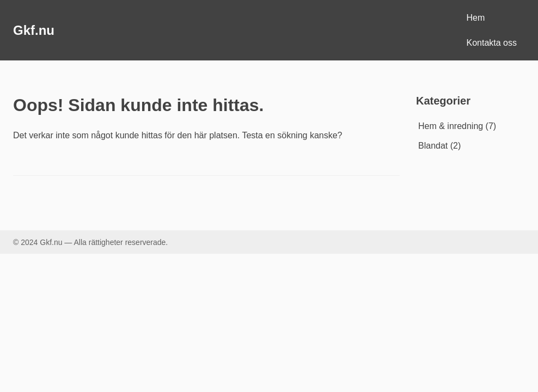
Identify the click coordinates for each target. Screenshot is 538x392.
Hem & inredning (451, 126)
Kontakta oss (492, 43)
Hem (476, 18)
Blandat (433, 146)
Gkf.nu (34, 30)
